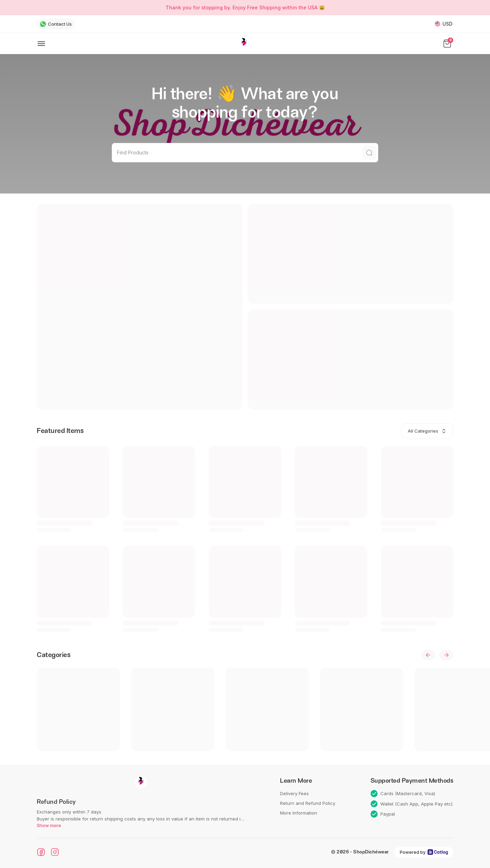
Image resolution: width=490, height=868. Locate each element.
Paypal (383, 814)
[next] (446, 655)
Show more (49, 825)
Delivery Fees (294, 793)
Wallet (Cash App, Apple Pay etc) (412, 804)
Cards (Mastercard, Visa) (403, 794)
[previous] (428, 655)
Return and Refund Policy (308, 803)
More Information (299, 813)
